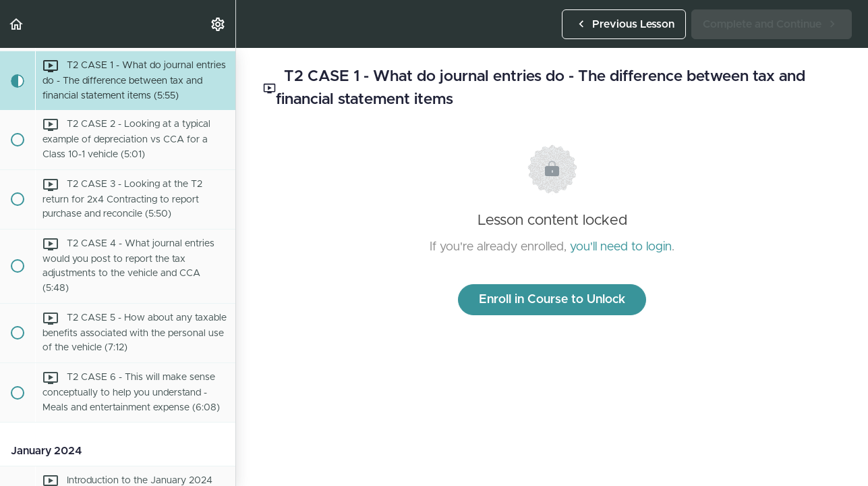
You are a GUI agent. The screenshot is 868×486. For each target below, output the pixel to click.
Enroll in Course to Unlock (552, 300)
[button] (17, 24)
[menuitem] (219, 24)
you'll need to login (621, 247)
